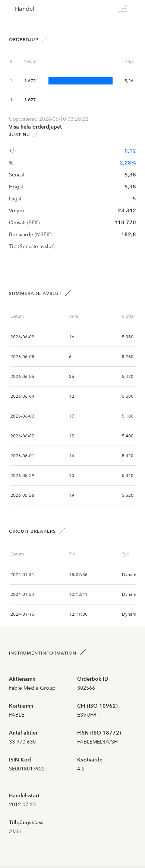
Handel (25, 9)
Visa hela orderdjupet (35, 127)
